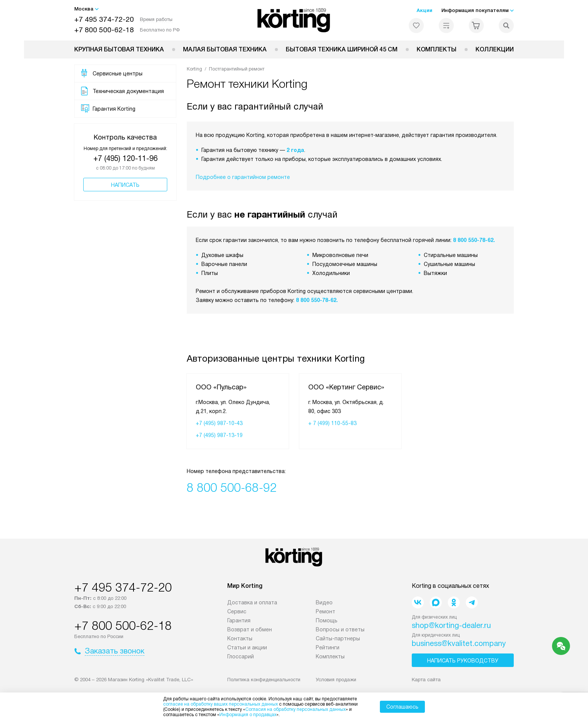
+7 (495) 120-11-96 (125, 158)
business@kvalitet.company (459, 643)
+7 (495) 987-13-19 (219, 435)
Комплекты (436, 49)
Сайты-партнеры (338, 638)
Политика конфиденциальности (264, 680)
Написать (125, 185)
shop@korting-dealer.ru (451, 625)
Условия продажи (336, 680)
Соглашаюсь (402, 707)
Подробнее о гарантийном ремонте (243, 177)
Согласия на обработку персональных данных (295, 709)
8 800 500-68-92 (232, 488)
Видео (324, 602)
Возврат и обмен (250, 629)
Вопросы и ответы (340, 629)
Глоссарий (241, 656)
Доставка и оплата (252, 602)
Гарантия (239, 620)
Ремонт (325, 611)
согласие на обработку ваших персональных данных (220, 704)
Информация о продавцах (248, 715)
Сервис (237, 611)
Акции (424, 10)
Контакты (240, 638)
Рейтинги (328, 647)
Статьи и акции (247, 647)
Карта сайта (426, 680)
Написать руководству (463, 661)
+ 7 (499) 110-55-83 (332, 423)
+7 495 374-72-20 (104, 19)
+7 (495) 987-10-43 (219, 423)
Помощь (327, 620)
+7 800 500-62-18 (104, 30)
